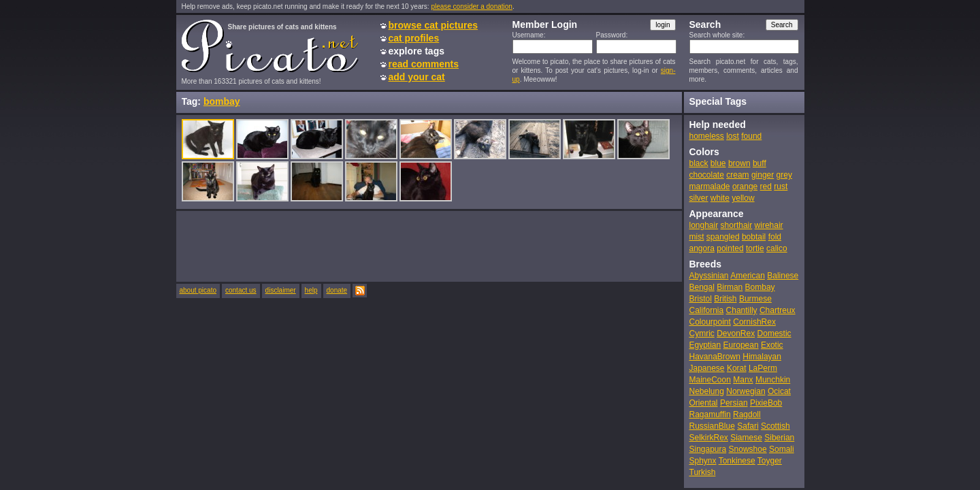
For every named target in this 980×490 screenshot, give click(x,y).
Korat (737, 368)
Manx (743, 380)
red (766, 186)
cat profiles (414, 38)
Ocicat (779, 391)
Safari (748, 426)
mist (697, 237)
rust (781, 186)
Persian (734, 403)
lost (733, 136)
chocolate (707, 175)
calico (777, 248)
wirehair (769, 225)
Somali (782, 449)
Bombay (760, 287)
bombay (222, 101)
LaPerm (763, 368)
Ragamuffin (710, 414)
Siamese (746, 438)
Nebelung (707, 391)
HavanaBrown (715, 357)
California (707, 310)
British (725, 299)
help (311, 290)
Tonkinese (737, 461)
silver (699, 198)
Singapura (708, 449)
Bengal (702, 287)
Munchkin (773, 380)
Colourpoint (710, 322)
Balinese (783, 276)
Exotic (772, 345)
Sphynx (703, 461)
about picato (198, 290)
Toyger (770, 461)
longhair (704, 225)
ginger (763, 175)
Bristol (701, 299)
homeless (707, 136)
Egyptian (705, 345)
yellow (743, 198)
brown (739, 163)
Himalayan (762, 357)
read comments (424, 64)
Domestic (774, 333)
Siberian (779, 438)
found (751, 136)
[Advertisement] (429, 246)
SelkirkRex (709, 438)
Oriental (704, 403)
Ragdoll (747, 414)
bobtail (754, 237)
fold (775, 237)
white (720, 198)
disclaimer (281, 290)
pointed (730, 248)
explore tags (416, 51)
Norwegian (746, 391)
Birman (730, 287)
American (748, 276)
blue (718, 163)
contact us (241, 290)
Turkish (703, 472)
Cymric (702, 333)
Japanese (707, 368)
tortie (755, 248)
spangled (723, 237)
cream (737, 175)
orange (745, 186)
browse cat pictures (434, 25)
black (699, 163)
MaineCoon (710, 380)
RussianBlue (712, 426)
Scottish (775, 426)
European (741, 345)
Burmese (755, 299)
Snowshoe (748, 449)
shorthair (737, 225)
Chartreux (778, 310)
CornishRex (754, 322)
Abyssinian (709, 276)
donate (337, 290)
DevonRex (736, 333)
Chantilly (742, 310)
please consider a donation (472, 6)
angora (702, 248)
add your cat (417, 77)
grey (784, 175)
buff (759, 163)
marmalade (710, 186)
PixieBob (766, 403)
